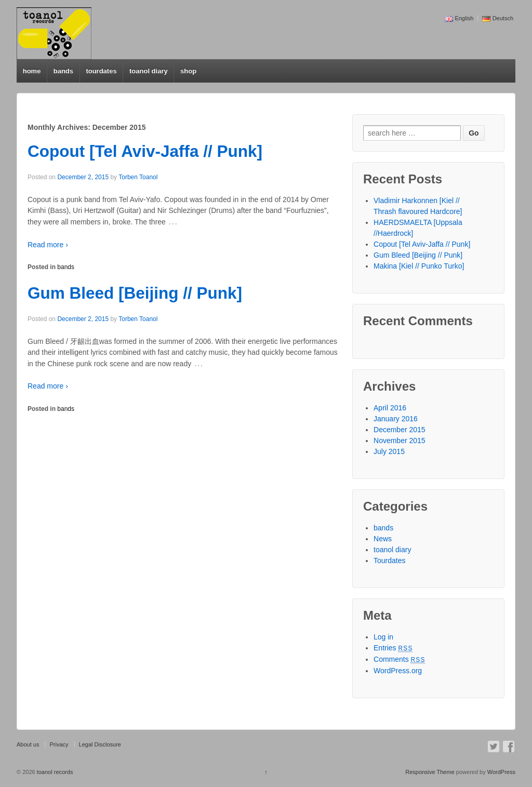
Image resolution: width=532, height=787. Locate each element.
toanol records (54, 772)
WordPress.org (398, 671)
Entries (393, 648)
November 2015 (400, 441)
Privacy (59, 744)
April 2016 (390, 408)
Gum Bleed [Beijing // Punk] (135, 293)
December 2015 (400, 430)
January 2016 (396, 419)
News (383, 539)
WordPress (501, 772)
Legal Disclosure (100, 744)
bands (63, 71)
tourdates (101, 71)
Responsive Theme (430, 772)
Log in (383, 637)
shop (188, 71)
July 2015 (389, 451)
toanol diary (149, 71)
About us (28, 744)
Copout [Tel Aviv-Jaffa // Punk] (145, 151)
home (32, 71)
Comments (400, 659)
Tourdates (389, 561)
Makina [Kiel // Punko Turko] (419, 266)
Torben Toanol (138, 177)
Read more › (48, 245)
